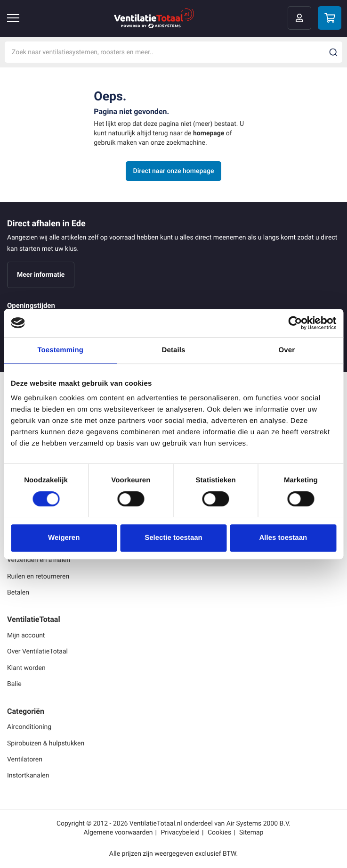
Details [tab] (174, 350)
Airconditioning (29, 727)
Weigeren (64, 538)
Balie (14, 684)
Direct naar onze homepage (174, 171)
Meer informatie (41, 275)
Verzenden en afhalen (39, 560)
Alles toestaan (283, 538)
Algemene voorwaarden (118, 832)
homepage (209, 133)
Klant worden (26, 668)
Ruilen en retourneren (38, 576)
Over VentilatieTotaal (37, 651)
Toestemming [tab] (60, 350)
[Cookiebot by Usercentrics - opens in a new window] (295, 323)
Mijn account (26, 635)
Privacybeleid (180, 832)
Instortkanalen (28, 775)
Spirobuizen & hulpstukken (46, 743)
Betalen (18, 592)
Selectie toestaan (173, 538)
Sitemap (251, 832)
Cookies (219, 832)
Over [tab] (287, 350)
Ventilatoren (25, 759)
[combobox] (173, 52)
